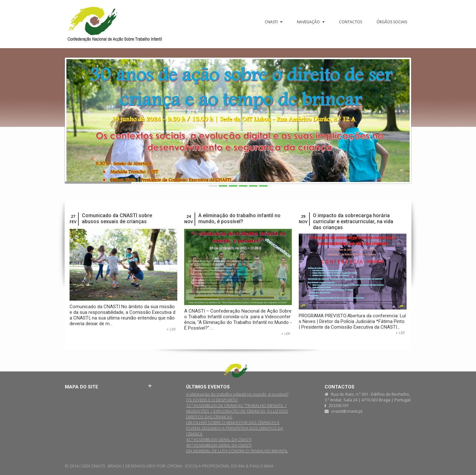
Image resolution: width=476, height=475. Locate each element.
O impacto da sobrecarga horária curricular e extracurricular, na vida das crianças (353, 221)
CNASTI (274, 22)
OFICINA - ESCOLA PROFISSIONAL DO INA (206, 466)
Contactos (351, 22)
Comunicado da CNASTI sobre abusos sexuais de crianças (117, 218)
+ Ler (171, 329)
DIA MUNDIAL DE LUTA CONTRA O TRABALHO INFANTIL (237, 451)
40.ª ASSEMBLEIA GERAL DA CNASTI (219, 445)
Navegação (311, 22)
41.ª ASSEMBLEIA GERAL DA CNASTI (219, 439)
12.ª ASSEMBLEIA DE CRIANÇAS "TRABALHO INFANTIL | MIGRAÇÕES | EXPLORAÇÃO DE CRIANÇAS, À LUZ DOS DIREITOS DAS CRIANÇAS (237, 411)
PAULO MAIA (262, 466)
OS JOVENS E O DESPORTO (212, 400)
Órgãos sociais (392, 22)
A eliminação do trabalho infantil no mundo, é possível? (239, 218)
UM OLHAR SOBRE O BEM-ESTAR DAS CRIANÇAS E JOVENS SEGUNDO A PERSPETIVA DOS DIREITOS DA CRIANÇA (235, 428)
